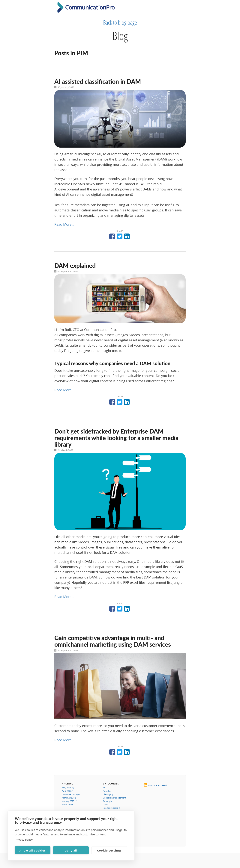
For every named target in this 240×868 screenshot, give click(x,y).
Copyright (108, 801)
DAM (105, 804)
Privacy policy (24, 840)
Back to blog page (120, 22)
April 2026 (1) (68, 791)
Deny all (71, 850)
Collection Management (114, 798)
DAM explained (75, 265)
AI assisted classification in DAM (98, 81)
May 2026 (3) (68, 788)
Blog (120, 36)
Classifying (108, 794)
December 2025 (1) (71, 794)
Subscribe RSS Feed (157, 785)
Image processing (111, 808)
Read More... (64, 224)
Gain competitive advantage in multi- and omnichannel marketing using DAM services (113, 641)
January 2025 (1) (69, 801)
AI (104, 788)
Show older (67, 804)
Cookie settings (109, 850)
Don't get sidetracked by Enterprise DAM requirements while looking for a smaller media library (116, 438)
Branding (107, 791)
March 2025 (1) (69, 798)
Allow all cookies (33, 850)
